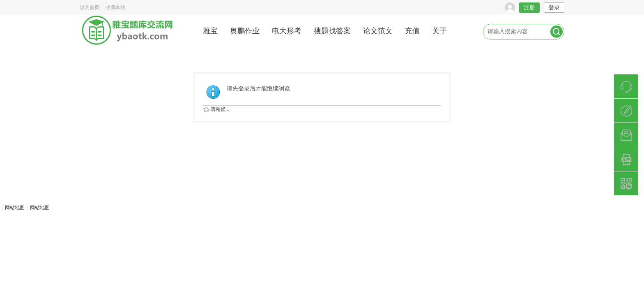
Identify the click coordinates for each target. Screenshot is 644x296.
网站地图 (15, 208)
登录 (554, 8)
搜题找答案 (332, 31)
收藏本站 (115, 7)
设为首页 (90, 7)
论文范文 (378, 31)
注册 (529, 8)
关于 (439, 31)
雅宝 (210, 31)
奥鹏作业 (245, 31)
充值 (412, 31)
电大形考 (287, 31)
